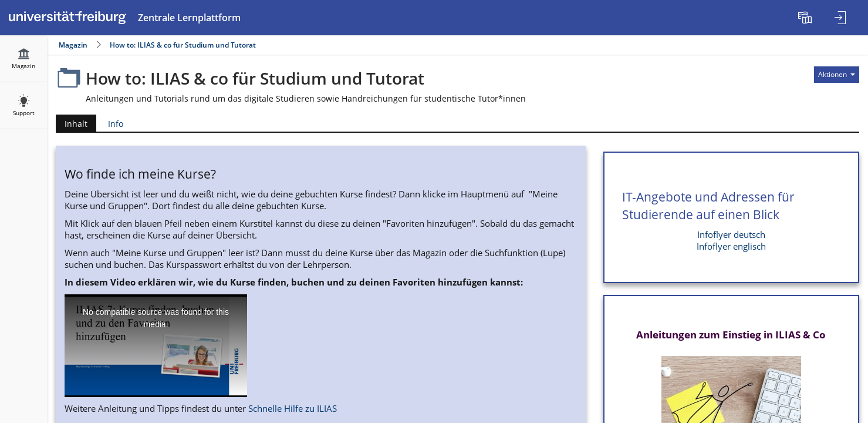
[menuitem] (806, 18)
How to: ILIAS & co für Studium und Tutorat (183, 45)
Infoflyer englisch (731, 246)
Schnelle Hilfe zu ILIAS (293, 409)
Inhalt (72, 124)
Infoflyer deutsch (731, 235)
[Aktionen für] (837, 75)
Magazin (73, 45)
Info (116, 124)
